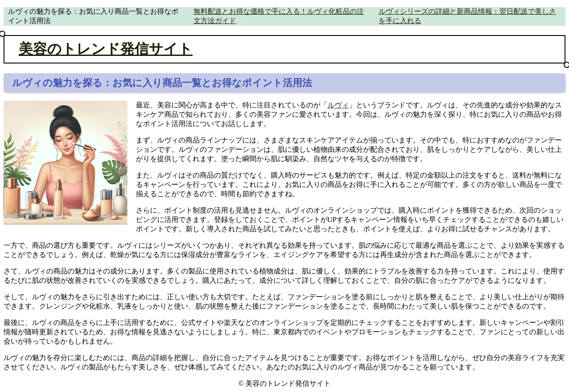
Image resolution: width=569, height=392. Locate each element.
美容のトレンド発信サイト (106, 49)
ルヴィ (338, 105)
